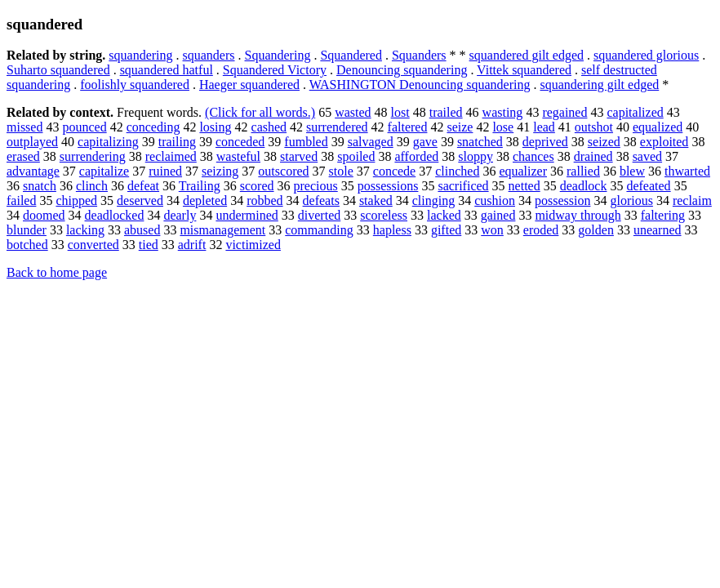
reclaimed (171, 156)
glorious (631, 200)
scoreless (384, 215)
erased (23, 156)
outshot (594, 127)
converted (93, 245)
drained (593, 156)
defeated (648, 186)
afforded (416, 156)
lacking (85, 230)
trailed (446, 112)
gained (498, 215)
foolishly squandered (135, 85)
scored (257, 186)
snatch (40, 186)
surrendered (337, 127)
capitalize (104, 171)
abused (142, 230)
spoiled (356, 156)
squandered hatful (167, 70)
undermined (247, 215)
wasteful (238, 156)
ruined (165, 171)
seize (460, 127)
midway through (578, 215)
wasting (503, 112)
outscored (283, 171)
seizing (220, 171)
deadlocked (115, 215)
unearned (658, 230)
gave (425, 142)
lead (544, 127)
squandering (140, 55)
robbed (264, 200)
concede (394, 171)
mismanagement (222, 230)
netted (524, 186)
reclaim (692, 200)
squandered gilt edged (527, 55)
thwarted (687, 171)
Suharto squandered (58, 70)
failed (21, 200)
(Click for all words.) (260, 112)
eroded (541, 230)
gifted (446, 230)
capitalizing (108, 142)
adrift (192, 245)
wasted (353, 112)
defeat (143, 186)
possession (562, 200)
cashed (269, 127)
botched (27, 245)
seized (604, 142)
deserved (140, 200)
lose (503, 127)
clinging (433, 200)
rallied (583, 171)
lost (400, 112)
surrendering (93, 156)
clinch (92, 186)
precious (316, 186)
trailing (177, 142)
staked (376, 200)
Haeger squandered (249, 85)
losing (215, 127)
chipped (76, 200)
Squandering (278, 55)
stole (341, 171)
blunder (27, 230)
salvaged (371, 142)
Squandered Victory (275, 70)
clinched (457, 171)
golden (596, 230)
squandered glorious (646, 55)
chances (533, 156)
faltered (408, 127)
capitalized (635, 112)
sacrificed (463, 186)
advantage (33, 171)
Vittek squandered (524, 70)
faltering (663, 215)
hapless (392, 230)
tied (149, 245)
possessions (388, 186)
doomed (44, 215)
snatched (480, 142)
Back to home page (57, 272)
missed (24, 127)
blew (632, 171)
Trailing (200, 186)
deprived (545, 142)
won (492, 230)
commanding (319, 230)
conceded (240, 142)
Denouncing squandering (402, 70)
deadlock (584, 186)
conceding (153, 127)
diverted (319, 215)
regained (564, 112)
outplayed (32, 142)
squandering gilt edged (600, 85)
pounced (84, 127)
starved (299, 156)
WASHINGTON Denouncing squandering (420, 85)
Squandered (351, 55)
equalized (658, 127)
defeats (321, 200)
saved (647, 156)
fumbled (306, 142)
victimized (253, 245)
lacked (444, 215)
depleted (205, 200)
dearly (180, 215)
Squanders (419, 55)
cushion (495, 200)
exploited (664, 142)
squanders (209, 55)
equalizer (523, 171)
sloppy (476, 156)
